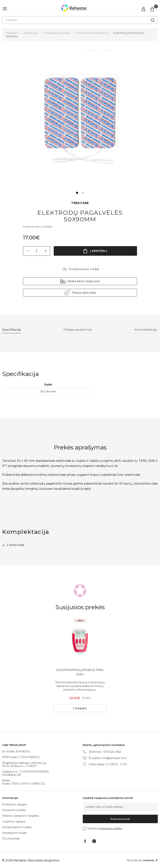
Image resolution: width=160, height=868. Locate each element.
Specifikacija (13, 330)
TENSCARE (80, 203)
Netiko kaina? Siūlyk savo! (84, 281)
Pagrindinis (12, 33)
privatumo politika (111, 828)
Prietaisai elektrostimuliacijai (92, 33)
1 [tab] (77, 193)
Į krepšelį (99, 251)
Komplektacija (146, 330)
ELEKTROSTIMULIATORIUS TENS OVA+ (80, 673)
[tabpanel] (80, 119)
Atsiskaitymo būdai (14, 833)
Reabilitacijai (31, 33)
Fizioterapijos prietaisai (57, 33)
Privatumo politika (14, 810)
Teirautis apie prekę (84, 293)
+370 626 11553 (112, 752)
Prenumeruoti (120, 819)
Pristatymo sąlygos (15, 804)
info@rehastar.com (114, 758)
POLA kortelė (11, 839)
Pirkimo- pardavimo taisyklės (21, 816)
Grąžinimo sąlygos (14, 821)
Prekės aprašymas (78, 330)
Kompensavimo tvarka (17, 827)
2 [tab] (83, 193)
